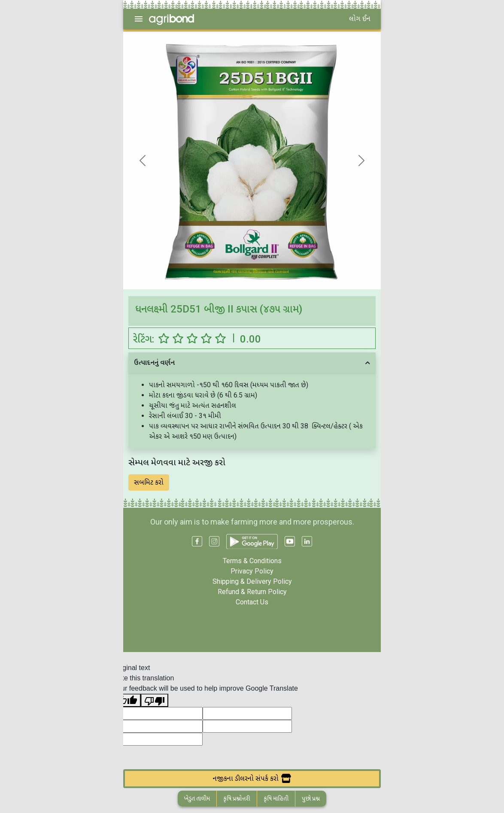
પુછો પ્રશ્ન (311, 798)
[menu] (139, 19)
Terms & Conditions (252, 561)
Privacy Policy (252, 571)
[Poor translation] (155, 700)
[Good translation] (127, 700)
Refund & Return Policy (252, 592)
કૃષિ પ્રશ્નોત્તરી (237, 798)
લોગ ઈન (360, 19)
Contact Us (252, 602)
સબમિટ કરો (149, 482)
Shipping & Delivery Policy (252, 581)
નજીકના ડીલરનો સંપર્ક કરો (252, 778)
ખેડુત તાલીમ (197, 798)
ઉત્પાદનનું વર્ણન (154, 363)
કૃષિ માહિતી (276, 798)
